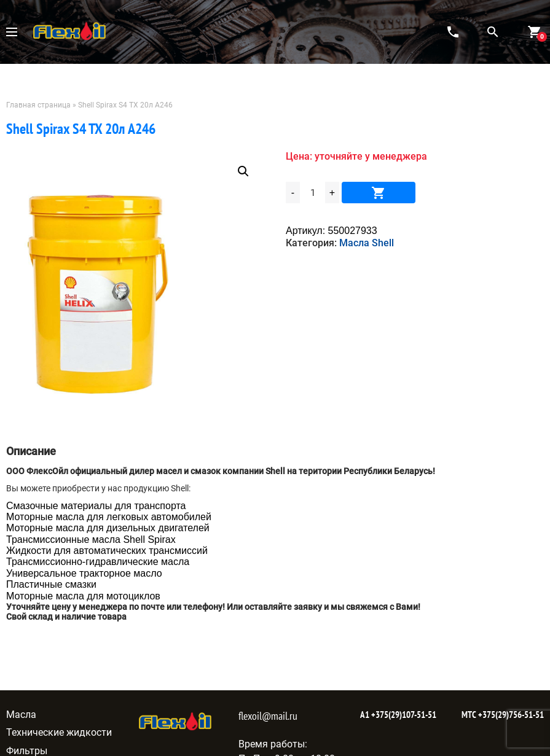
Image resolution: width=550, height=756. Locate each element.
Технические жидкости (59, 732)
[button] (243, 171)
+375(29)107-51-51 (403, 715)
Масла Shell (367, 243)
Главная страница (38, 105)
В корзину (379, 193)
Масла (21, 715)
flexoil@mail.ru (268, 716)
